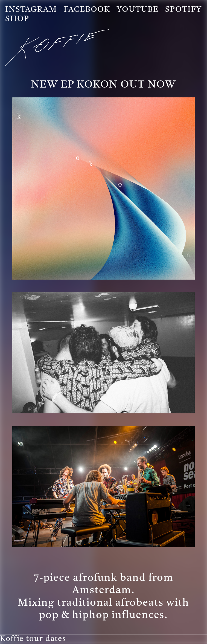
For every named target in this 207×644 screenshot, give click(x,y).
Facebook (87, 10)
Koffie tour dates (33, 639)
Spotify (183, 10)
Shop (17, 19)
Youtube (138, 10)
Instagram (31, 10)
